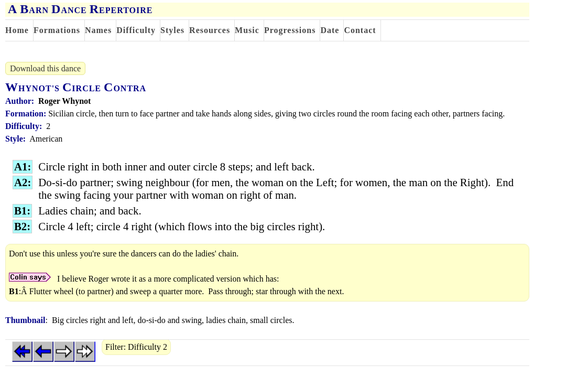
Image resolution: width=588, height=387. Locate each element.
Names (98, 30)
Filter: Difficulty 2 (136, 347)
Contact (360, 30)
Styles (172, 30)
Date (330, 30)
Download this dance (45, 68)
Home (17, 30)
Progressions (290, 30)
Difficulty (136, 30)
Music (247, 30)
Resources (210, 30)
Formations (57, 30)
